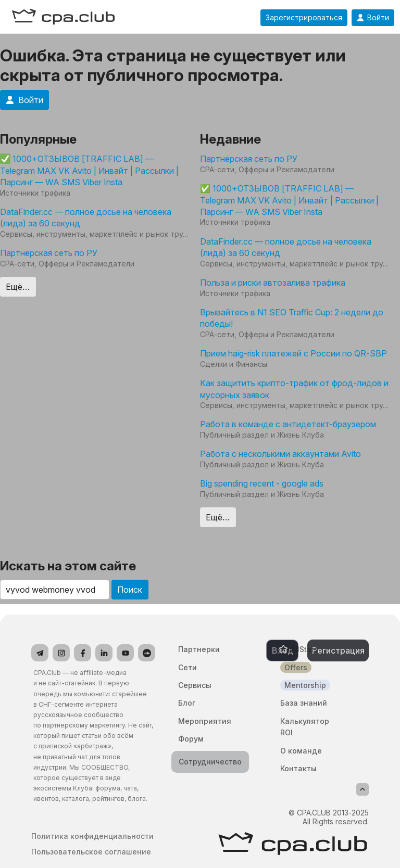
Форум (191, 739)
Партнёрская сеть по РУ (49, 253)
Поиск (130, 590)
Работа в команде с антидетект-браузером (288, 424)
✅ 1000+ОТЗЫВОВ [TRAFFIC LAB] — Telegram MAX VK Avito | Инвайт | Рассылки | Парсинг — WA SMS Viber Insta (289, 200)
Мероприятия (205, 721)
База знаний (304, 703)
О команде (301, 751)
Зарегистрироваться (304, 18)
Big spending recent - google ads (262, 483)
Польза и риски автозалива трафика (273, 283)
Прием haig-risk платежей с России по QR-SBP (293, 353)
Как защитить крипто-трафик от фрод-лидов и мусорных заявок (294, 389)
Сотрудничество (210, 762)
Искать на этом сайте (68, 566)
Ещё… (18, 287)
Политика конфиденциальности (92, 836)
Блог (187, 703)
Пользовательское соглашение (91, 852)
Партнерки (199, 649)
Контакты (298, 768)
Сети (187, 667)
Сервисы (195, 685)
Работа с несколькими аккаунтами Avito (280, 454)
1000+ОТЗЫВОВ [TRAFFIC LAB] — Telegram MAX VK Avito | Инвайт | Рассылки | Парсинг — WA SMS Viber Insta (89, 170)
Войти (373, 18)
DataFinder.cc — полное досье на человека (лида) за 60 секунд (86, 218)
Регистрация (338, 650)
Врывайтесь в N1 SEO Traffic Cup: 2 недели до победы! (292, 318)
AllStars (304, 649)
